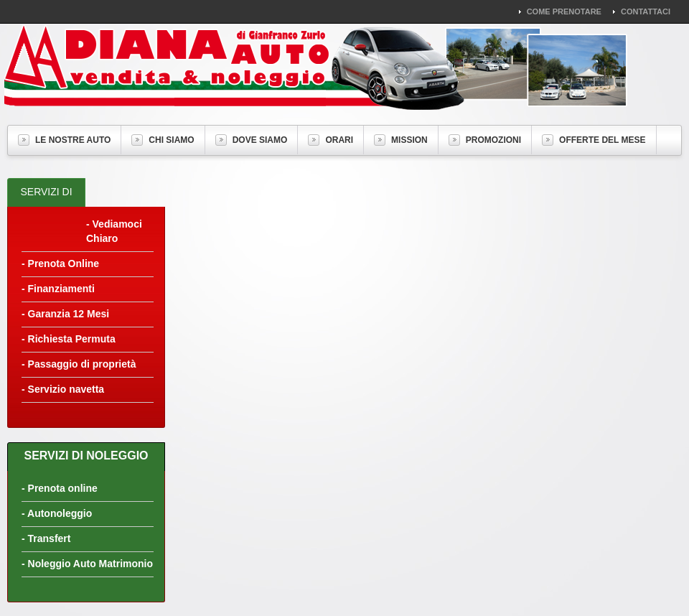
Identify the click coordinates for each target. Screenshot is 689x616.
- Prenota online (60, 488)
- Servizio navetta (63, 389)
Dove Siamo (252, 140)
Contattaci (646, 11)
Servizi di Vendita (46, 205)
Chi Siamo (163, 140)
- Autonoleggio (57, 513)
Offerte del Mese (594, 140)
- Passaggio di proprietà (79, 364)
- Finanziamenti (58, 289)
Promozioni (485, 140)
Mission (401, 140)
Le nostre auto (64, 140)
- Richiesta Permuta (69, 339)
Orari (331, 140)
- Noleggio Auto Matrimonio (87, 564)
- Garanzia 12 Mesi (65, 314)
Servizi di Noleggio (86, 456)
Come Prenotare (564, 11)
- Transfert (46, 538)
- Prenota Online (60, 263)
